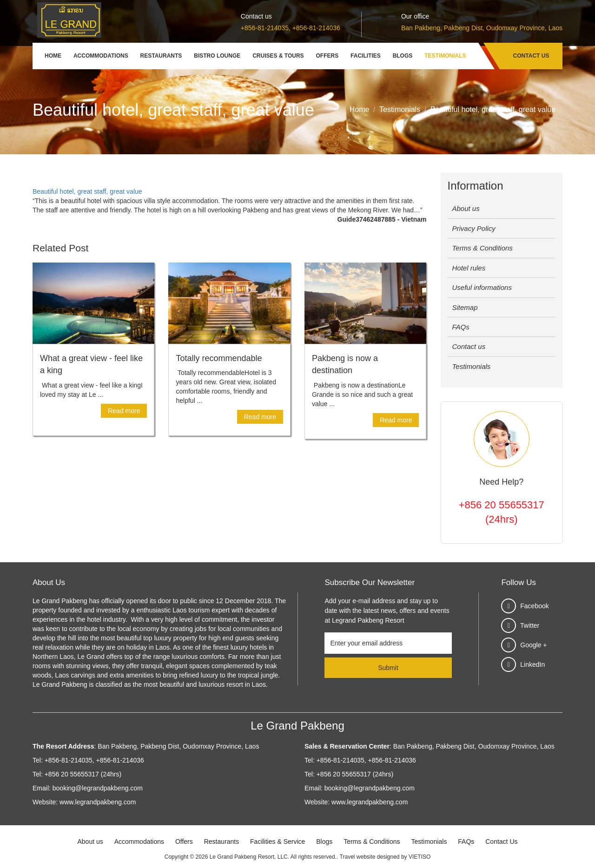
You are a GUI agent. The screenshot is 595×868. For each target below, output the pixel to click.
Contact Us (531, 56)
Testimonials (445, 56)
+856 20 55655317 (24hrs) (502, 512)
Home (53, 56)
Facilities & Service (278, 842)
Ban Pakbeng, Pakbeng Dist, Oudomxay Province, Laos (482, 28)
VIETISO (420, 857)
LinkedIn (532, 664)
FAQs (461, 327)
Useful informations (482, 287)
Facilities (366, 56)
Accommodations (101, 56)
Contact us (469, 346)
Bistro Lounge (217, 56)
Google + (533, 645)
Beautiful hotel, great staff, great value (87, 191)
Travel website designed (370, 857)
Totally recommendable (219, 358)
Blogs (403, 56)
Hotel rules (469, 268)
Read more (124, 411)
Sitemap (465, 307)
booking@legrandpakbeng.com (98, 788)
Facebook (534, 606)
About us (466, 208)
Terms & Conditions (483, 248)
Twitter (530, 625)
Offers (327, 56)
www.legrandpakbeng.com (98, 802)
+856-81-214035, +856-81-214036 (291, 28)
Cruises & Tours (278, 56)
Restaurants (161, 56)
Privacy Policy (474, 228)
